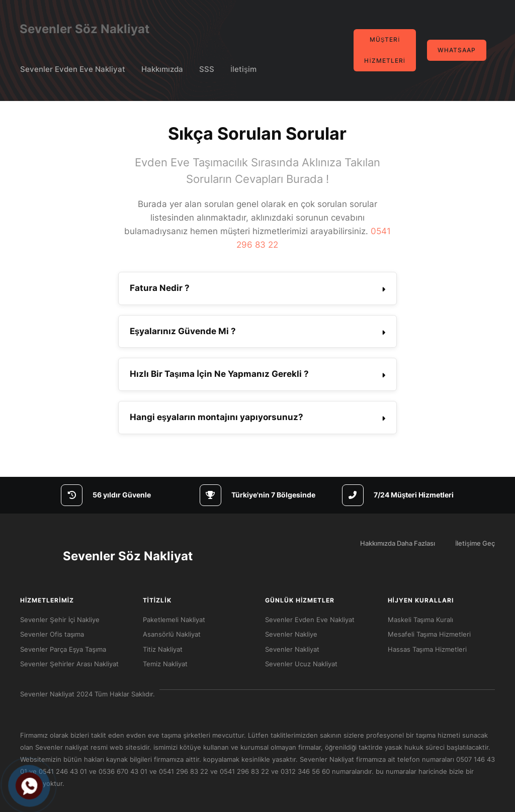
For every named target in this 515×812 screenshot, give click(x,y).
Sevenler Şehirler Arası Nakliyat (69, 664)
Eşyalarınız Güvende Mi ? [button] (183, 331)
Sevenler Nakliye (291, 634)
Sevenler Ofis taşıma (52, 634)
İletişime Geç (475, 543)
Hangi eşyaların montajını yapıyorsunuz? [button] (217, 417)
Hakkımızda (162, 69)
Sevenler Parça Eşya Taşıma (63, 649)
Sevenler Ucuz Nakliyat (301, 664)
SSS (207, 69)
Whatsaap (457, 50)
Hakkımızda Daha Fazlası (398, 543)
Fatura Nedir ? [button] (160, 288)
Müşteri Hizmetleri (384, 50)
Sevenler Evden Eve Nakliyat (73, 69)
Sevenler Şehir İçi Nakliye (60, 620)
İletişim (243, 69)
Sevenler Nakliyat (292, 649)
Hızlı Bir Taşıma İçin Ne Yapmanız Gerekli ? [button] (219, 374)
